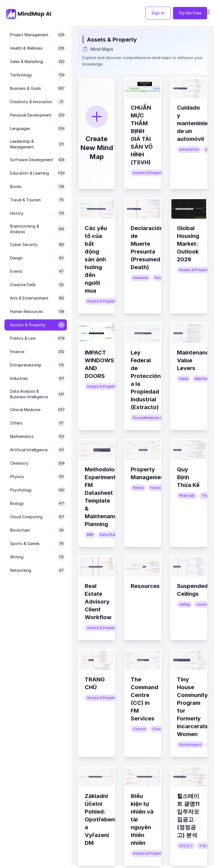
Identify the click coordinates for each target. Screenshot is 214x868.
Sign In (158, 13)
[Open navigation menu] (207, 12)
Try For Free (190, 13)
